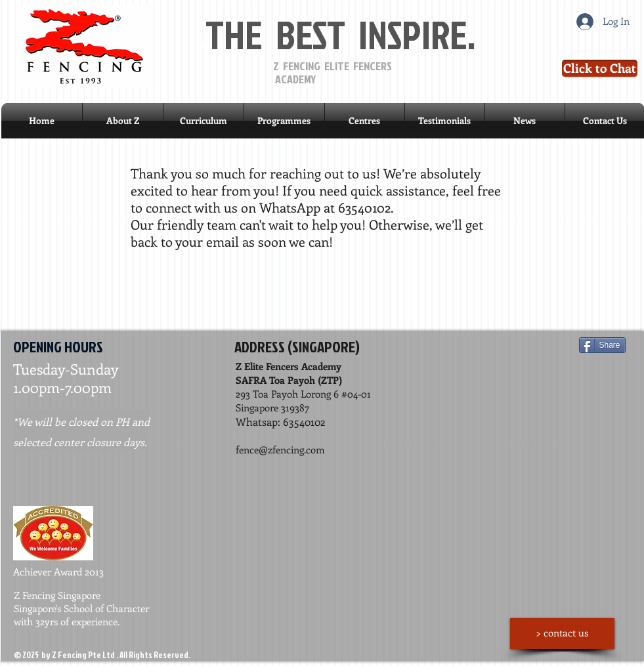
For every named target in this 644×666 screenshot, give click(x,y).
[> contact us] (562, 634)
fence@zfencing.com (280, 449)
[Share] (602, 345)
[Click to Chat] (600, 69)
